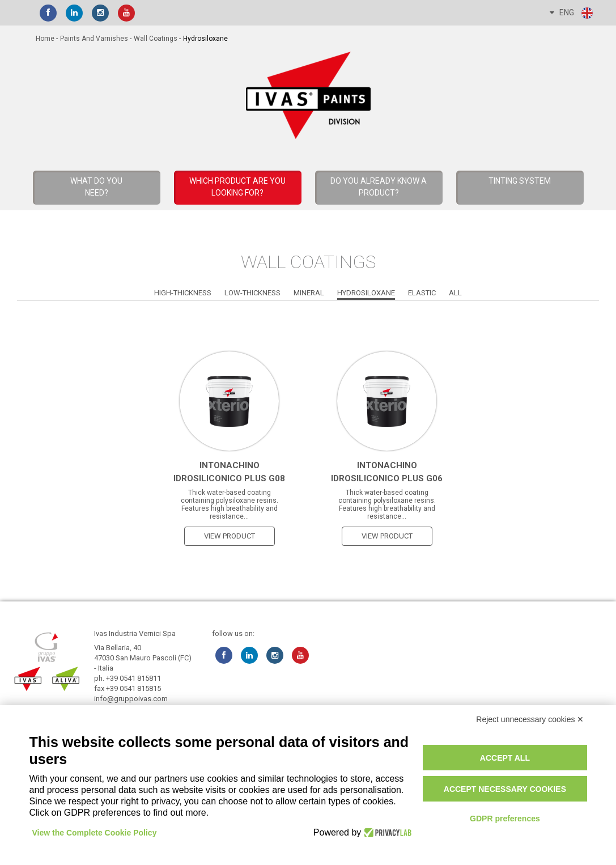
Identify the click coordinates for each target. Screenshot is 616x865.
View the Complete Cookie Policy (95, 833)
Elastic (422, 293)
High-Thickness (183, 293)
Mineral (309, 293)
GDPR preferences (505, 819)
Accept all (505, 758)
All (455, 293)
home (45, 39)
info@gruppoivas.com (131, 699)
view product (230, 536)
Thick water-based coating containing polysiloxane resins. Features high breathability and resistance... (230, 504)
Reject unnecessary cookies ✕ (530, 719)
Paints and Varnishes (94, 39)
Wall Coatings (156, 39)
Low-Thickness (252, 293)
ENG (572, 13)
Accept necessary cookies (505, 789)
